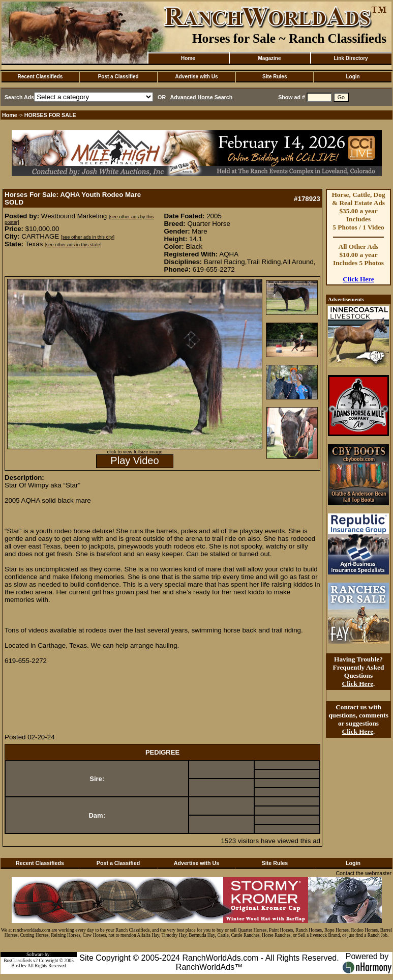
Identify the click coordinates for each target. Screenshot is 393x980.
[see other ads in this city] (88, 237)
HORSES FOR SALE (50, 115)
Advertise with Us (197, 77)
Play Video (134, 460)
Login (353, 77)
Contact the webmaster (364, 873)
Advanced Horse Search (202, 97)
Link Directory (351, 58)
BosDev (19, 966)
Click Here (358, 279)
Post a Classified (118, 77)
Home (188, 58)
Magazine (269, 58)
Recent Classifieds (40, 77)
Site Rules (275, 77)
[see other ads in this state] (73, 245)
